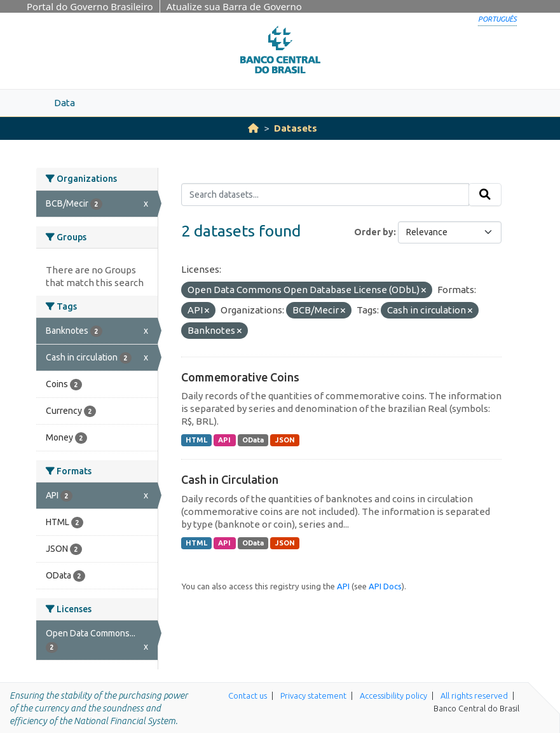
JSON (285, 440)
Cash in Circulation (230, 479)
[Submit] (485, 195)
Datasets (296, 128)
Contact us (248, 695)
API (224, 440)
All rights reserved (474, 695)
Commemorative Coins (240, 377)
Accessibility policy (393, 695)
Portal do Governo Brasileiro (90, 6)
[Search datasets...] (325, 195)
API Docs (385, 586)
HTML (196, 440)
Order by (374, 232)
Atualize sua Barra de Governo (234, 6)
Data (65, 103)
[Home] (253, 128)
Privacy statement (313, 695)
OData (253, 440)
